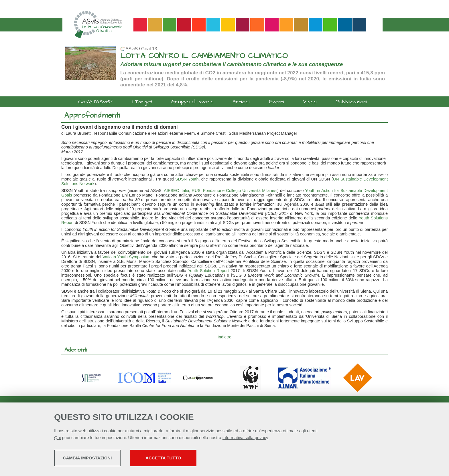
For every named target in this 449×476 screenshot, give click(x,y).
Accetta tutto (202, 459)
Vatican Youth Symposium (126, 257)
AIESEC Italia (176, 191)
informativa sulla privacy (245, 439)
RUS (196, 191)
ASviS (132, 49)
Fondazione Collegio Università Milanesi (240, 191)
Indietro (224, 337)
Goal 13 (149, 49)
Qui (57, 439)
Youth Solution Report (209, 271)
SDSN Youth (187, 179)
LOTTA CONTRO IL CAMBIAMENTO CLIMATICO (204, 56)
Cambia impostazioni (99, 459)
